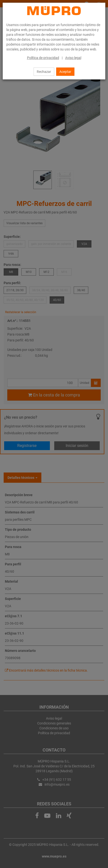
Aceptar (65, 72)
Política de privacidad (43, 58)
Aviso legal (73, 58)
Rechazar (44, 72)
